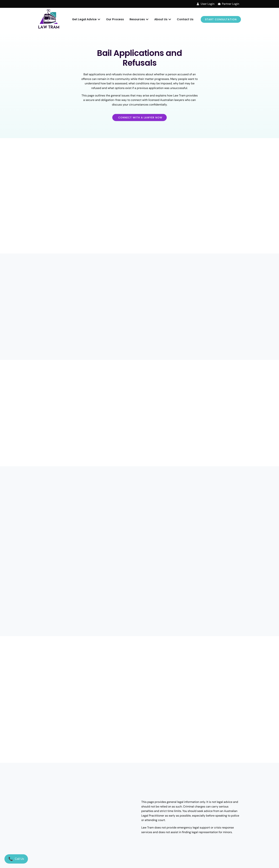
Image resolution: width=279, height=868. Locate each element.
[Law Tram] (49, 19)
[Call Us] (16, 859)
